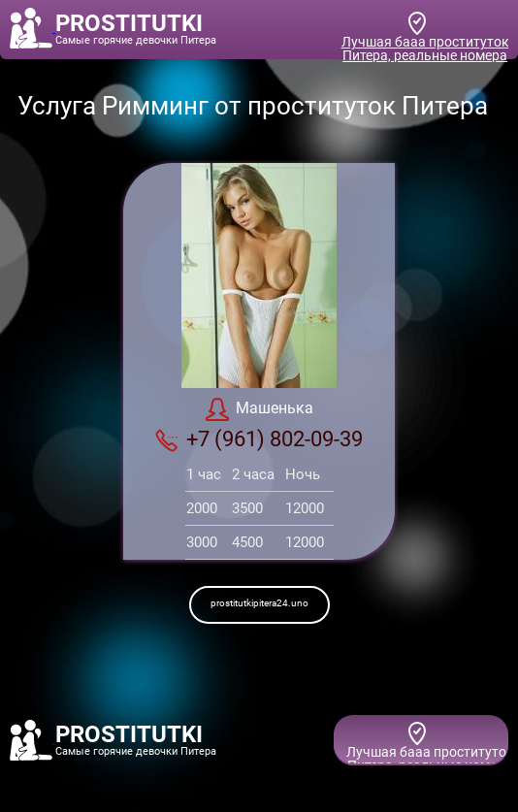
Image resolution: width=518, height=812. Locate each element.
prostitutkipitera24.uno (259, 603)
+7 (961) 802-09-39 (259, 439)
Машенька (259, 409)
